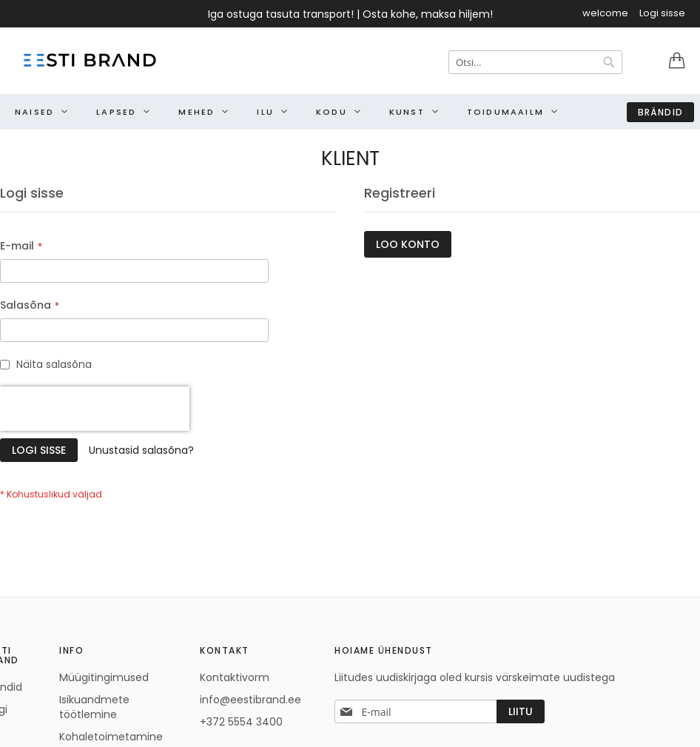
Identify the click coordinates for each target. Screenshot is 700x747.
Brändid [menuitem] (660, 112)
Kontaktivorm (235, 677)
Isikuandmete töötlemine (94, 707)
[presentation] (95, 409)
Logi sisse (662, 13)
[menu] (350, 112)
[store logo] (89, 60)
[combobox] (535, 62)
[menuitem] (37, 112)
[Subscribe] (521, 711)
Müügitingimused (104, 677)
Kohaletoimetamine (111, 737)
